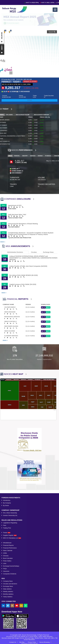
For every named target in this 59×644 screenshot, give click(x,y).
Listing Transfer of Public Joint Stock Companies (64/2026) (28, 224)
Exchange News (48, 210)
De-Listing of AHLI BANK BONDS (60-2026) (24, 234)
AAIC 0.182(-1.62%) (49, 3)
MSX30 (56, 156)
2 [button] (14, 72)
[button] (10, 32)
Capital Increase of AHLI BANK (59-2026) (23, 243)
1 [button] (10, 72)
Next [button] (56, 352)
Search (52, 32)
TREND (29, 100)
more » (4, 251)
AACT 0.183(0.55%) (33, 3)
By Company (7, 635)
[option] (29, 19)
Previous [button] (3, 352)
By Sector (6, 637)
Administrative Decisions (15, 210)
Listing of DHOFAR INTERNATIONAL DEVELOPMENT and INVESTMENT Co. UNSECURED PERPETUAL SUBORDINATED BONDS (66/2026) (33, 216)
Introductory (7, 632)
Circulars (34, 210)
